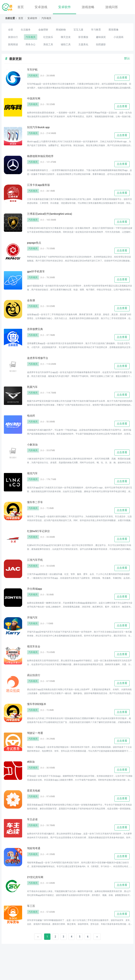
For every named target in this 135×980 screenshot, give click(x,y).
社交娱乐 (48, 37)
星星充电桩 (35, 808)
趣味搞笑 (101, 37)
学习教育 (96, 30)
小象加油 (33, 454)
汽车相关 (46, 18)
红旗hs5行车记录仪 (41, 542)
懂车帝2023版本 (38, 719)
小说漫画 (118, 37)
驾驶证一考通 (37, 749)
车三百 (32, 926)
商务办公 (31, 44)
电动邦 (32, 424)
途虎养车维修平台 (40, 365)
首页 (21, 7)
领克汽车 (33, 483)
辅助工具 (66, 44)
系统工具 (48, 44)
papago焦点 (35, 247)
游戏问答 (112, 7)
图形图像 (114, 30)
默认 (127, 58)
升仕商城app (36, 601)
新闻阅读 (13, 44)
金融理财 (43, 30)
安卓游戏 (41, 7)
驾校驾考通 (35, 867)
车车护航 (33, 70)
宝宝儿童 (78, 30)
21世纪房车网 (37, 896)
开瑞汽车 (33, 631)
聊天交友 (66, 37)
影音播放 (83, 37)
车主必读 (33, 837)
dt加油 (32, 778)
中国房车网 (35, 99)
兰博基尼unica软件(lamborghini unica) (54, 218)
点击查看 (122, 78)
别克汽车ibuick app (40, 129)
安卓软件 (65, 7)
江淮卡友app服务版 (41, 188)
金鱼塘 (32, 306)
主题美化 (83, 44)
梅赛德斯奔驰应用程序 (43, 158)
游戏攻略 (88, 7)
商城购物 (61, 30)
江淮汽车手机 (37, 572)
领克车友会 (35, 660)
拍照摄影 (101, 44)
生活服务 (26, 30)
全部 (11, 30)
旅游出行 (13, 37)
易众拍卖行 (35, 690)
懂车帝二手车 (37, 512)
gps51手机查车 (38, 277)
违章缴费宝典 (37, 335)
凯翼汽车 (33, 395)
